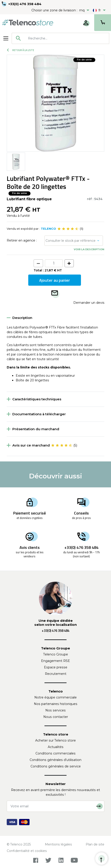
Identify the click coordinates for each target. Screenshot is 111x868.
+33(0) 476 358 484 (25, 4)
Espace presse (56, 667)
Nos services (55, 710)
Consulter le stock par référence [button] (71, 241)
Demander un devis (89, 303)
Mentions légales (58, 844)
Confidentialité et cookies (27, 851)
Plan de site (95, 844)
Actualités (56, 747)
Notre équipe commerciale (55, 697)
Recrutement (56, 674)
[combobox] (60, 38)
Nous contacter (56, 717)
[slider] (68, 229)
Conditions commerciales (55, 753)
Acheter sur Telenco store (55, 740)
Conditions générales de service (56, 766)
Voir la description (89, 249)
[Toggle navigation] (6, 38)
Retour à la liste (21, 50)
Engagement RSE (55, 661)
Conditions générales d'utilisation (55, 760)
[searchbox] (67, 38)
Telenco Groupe (56, 654)
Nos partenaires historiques (56, 704)
